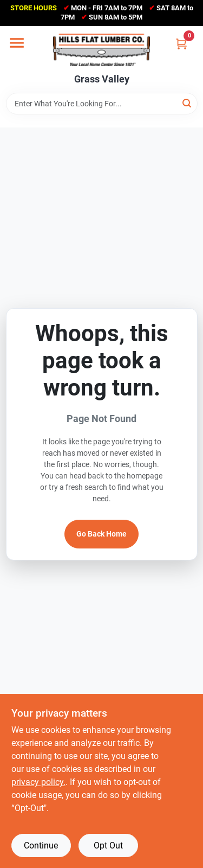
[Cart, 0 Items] (181, 44)
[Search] (188, 103)
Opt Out (108, 845)
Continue (41, 845)
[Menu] (17, 43)
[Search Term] (102, 104)
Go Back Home (101, 534)
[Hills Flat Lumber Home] (101, 50)
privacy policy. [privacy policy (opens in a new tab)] (38, 782)
